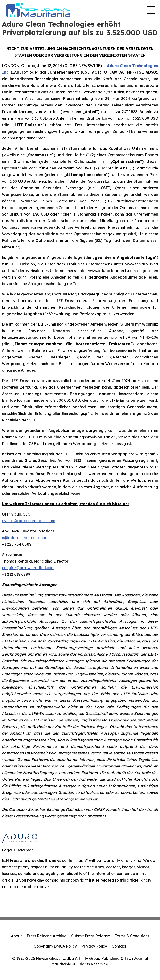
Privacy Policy (94, 946)
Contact (119, 946)
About (16, 936)
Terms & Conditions (132, 936)
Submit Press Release (91, 936)
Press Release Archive (47, 936)
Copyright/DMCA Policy (55, 946)
